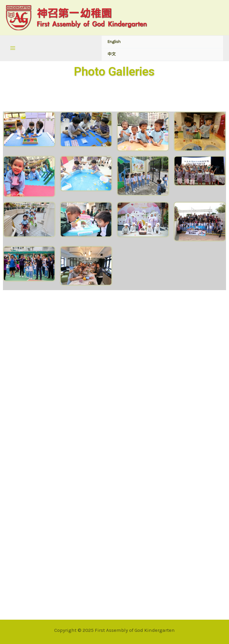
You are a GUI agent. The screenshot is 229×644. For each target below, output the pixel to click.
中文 (112, 54)
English (114, 42)
